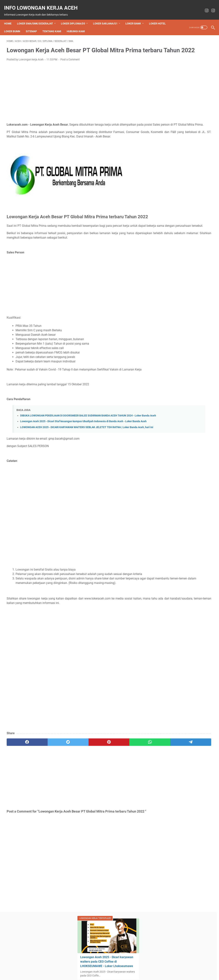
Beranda (52, 967)
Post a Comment (70, 65)
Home (10, 17)
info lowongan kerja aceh (43, 4)
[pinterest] (76, 784)
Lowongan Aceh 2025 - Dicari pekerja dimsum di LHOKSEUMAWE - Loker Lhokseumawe (184, 277)
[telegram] (131, 784)
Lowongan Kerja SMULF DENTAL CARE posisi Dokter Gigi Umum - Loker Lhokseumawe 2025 (183, 371)
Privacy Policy (137, 967)
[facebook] (20, 784)
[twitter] (48, 784)
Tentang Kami (77, 25)
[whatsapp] (103, 784)
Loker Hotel (15, 25)
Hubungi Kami (101, 25)
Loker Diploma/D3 (76, 17)
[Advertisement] (76, 97)
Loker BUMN (37, 25)
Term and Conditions (160, 967)
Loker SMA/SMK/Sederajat (38, 17)
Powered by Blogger (185, 397)
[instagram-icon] (204, 7)
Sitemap (56, 25)
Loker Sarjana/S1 (108, 17)
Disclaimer (119, 967)
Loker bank (136, 17)
